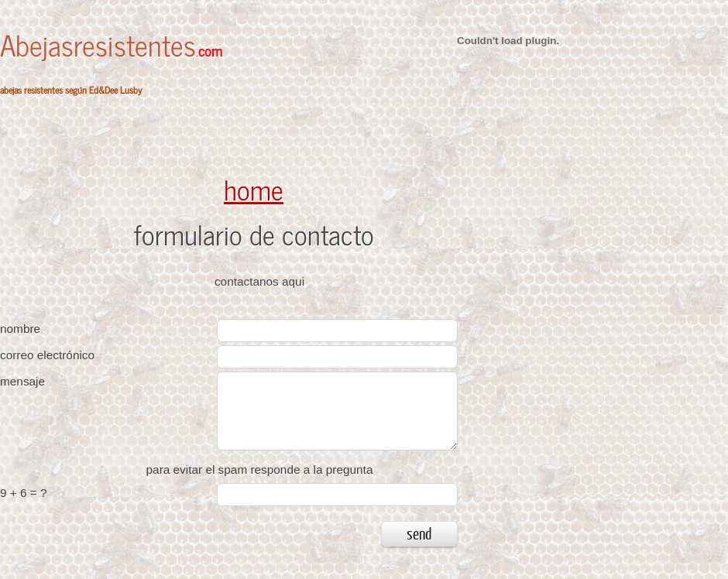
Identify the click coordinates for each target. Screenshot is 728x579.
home (254, 189)
